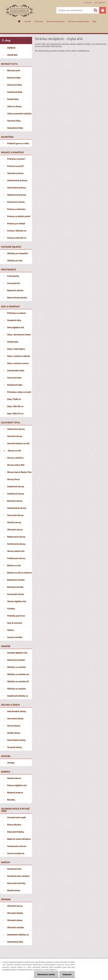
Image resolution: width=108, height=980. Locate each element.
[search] (95, 10)
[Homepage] (19, 21)
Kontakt (28, 21)
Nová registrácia (100, 2)
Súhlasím (67, 974)
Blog (94, 21)
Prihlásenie (88, 2)
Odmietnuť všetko (45, 974)
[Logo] (19, 10)
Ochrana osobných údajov (79, 21)
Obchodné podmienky (56, 21)
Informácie (39, 21)
